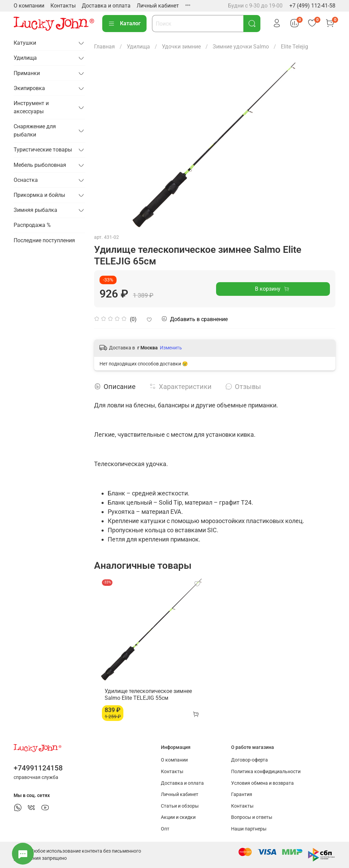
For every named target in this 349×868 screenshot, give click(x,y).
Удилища (138, 47)
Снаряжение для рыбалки (35, 131)
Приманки (27, 73)
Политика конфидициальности (266, 772)
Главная (104, 47)
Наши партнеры (249, 829)
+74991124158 (38, 768)
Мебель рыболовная (40, 165)
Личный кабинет (158, 6)
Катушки (25, 43)
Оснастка (26, 180)
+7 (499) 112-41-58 (312, 6)
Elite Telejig (294, 47)
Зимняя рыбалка (35, 210)
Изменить (171, 348)
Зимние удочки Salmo (241, 47)
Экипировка (29, 88)
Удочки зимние (181, 47)
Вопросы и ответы (252, 817)
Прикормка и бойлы (39, 195)
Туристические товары (43, 150)
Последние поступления (44, 240)
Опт (165, 829)
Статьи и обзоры (180, 806)
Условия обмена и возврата (262, 783)
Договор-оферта (249, 760)
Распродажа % (32, 225)
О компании (29, 6)
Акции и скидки (178, 817)
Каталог (124, 24)
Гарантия (242, 794)
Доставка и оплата (106, 6)
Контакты (63, 6)
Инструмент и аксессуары (31, 107)
